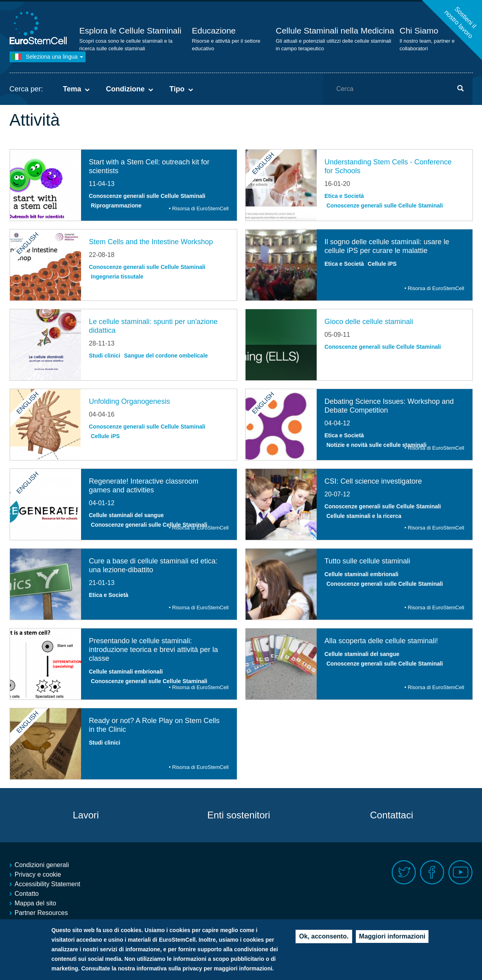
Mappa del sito (36, 903)
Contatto (27, 894)
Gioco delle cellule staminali (369, 322)
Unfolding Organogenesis (130, 401)
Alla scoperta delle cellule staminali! (381, 641)
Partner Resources (41, 913)
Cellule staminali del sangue (127, 515)
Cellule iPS (382, 264)
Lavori (86, 815)
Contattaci (391, 815)
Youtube (461, 872)
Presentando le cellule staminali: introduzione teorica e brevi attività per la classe (154, 650)
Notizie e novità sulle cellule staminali (377, 445)
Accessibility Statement (48, 884)
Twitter (404, 872)
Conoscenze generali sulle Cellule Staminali (147, 196)
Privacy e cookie (38, 874)
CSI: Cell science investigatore (373, 481)
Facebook (432, 872)
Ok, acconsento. (324, 937)
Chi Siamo (419, 31)
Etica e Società (344, 196)
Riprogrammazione (116, 205)
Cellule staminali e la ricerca (364, 516)
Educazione (214, 31)
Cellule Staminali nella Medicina (335, 31)
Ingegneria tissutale (117, 277)
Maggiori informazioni (392, 937)
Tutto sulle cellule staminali (367, 561)
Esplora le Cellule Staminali (131, 31)
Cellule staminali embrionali (362, 574)
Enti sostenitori (239, 815)
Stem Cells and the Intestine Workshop (151, 242)
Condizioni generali (42, 865)
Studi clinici (105, 356)
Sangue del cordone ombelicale (166, 356)
